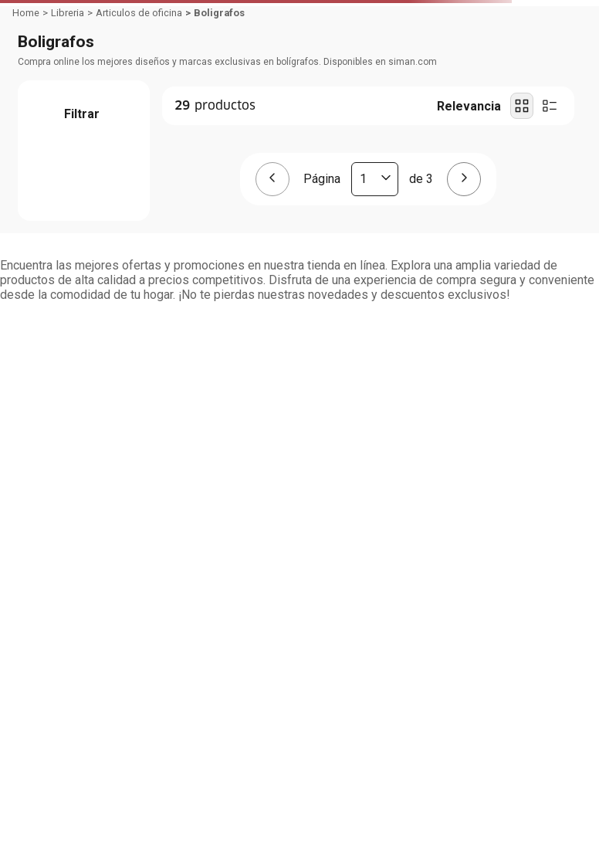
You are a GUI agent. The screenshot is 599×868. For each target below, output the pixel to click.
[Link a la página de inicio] (26, 13)
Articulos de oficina (139, 13)
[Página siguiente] (464, 179)
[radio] (522, 106)
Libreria (68, 13)
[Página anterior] (272, 179)
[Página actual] (375, 179)
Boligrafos (219, 13)
